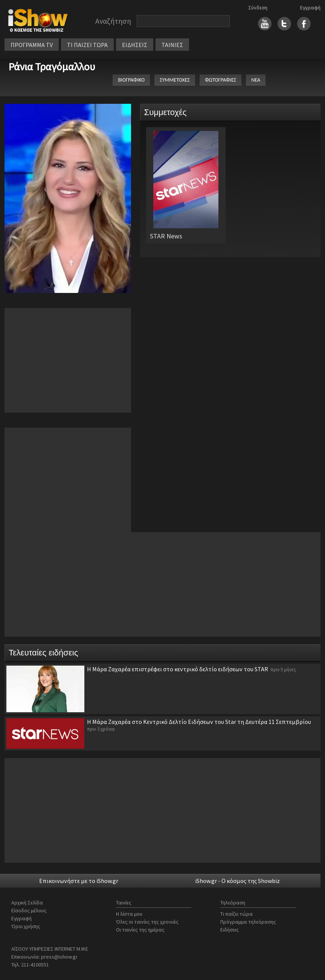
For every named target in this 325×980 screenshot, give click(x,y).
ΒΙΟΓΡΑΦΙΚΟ (131, 80)
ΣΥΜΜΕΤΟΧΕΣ (175, 80)
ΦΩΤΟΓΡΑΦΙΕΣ (220, 80)
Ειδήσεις (230, 930)
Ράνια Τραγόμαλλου (52, 67)
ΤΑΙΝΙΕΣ (172, 45)
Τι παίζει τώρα (237, 914)
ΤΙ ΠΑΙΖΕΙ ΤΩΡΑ (87, 45)
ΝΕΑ (256, 80)
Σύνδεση (258, 8)
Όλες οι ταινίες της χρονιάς (147, 922)
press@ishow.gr (59, 957)
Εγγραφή (310, 8)
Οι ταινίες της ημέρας (140, 930)
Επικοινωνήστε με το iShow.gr (79, 881)
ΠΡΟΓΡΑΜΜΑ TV (32, 45)
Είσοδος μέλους (29, 910)
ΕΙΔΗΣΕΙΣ (135, 45)
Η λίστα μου (129, 914)
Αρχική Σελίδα (27, 903)
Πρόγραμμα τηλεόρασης (248, 922)
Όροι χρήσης (26, 926)
